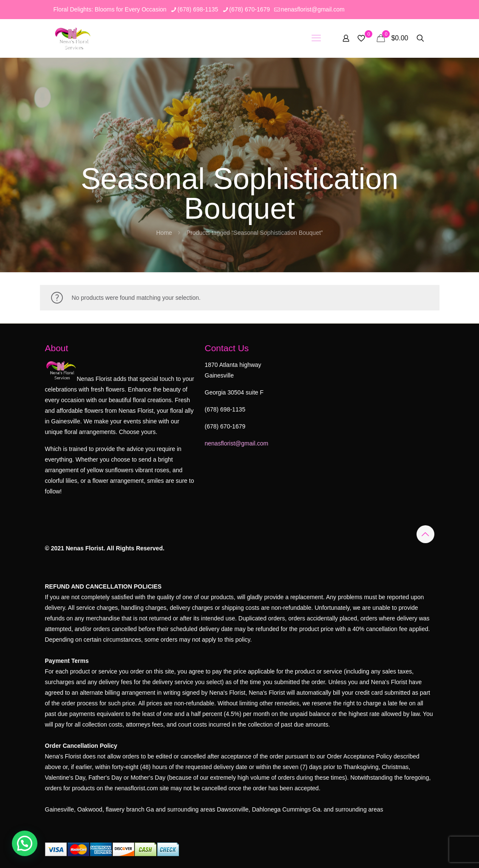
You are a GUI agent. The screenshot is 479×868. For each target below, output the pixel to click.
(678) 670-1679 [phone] (249, 9)
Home (164, 233)
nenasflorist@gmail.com (237, 443)
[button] (25, 843)
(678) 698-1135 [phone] (198, 9)
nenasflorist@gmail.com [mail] (313, 9)
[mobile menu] (316, 38)
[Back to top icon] (425, 534)
